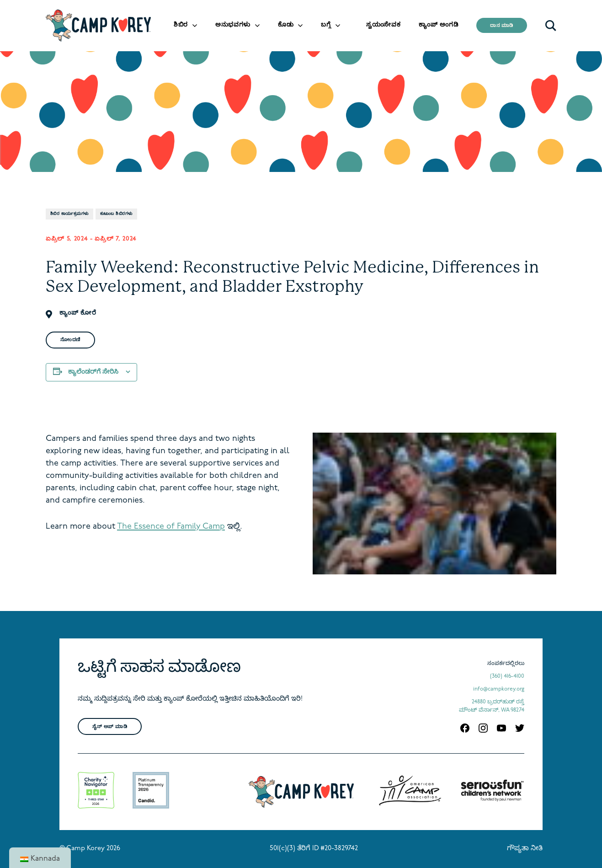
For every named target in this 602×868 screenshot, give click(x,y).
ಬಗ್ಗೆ (326, 25)
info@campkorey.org (499, 689)
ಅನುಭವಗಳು (233, 25)
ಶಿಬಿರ (181, 25)
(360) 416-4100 (507, 676)
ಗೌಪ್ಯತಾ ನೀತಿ (525, 849)
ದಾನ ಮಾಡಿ (502, 26)
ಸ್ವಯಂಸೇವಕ (383, 25)
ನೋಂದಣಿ (70, 340)
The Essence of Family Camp (171, 527)
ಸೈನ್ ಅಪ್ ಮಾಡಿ (110, 727)
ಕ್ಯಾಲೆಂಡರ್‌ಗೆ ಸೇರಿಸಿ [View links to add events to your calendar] (93, 372)
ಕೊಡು (286, 25)
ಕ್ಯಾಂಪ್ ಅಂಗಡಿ (438, 25)
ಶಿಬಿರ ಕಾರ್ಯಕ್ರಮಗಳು (69, 214)
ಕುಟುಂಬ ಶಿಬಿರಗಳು (116, 214)
